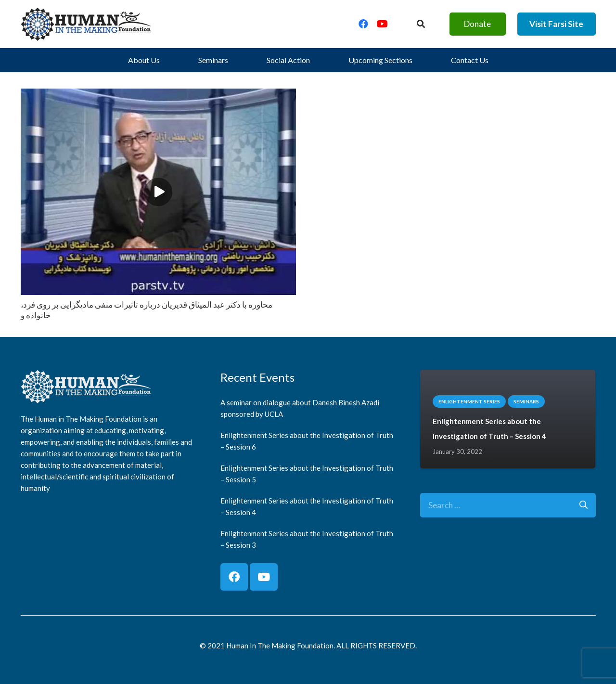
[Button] (420, 24)
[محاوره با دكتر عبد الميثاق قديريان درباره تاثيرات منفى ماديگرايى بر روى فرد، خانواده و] (158, 96)
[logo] (86, 24)
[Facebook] (363, 24)
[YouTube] (383, 24)
